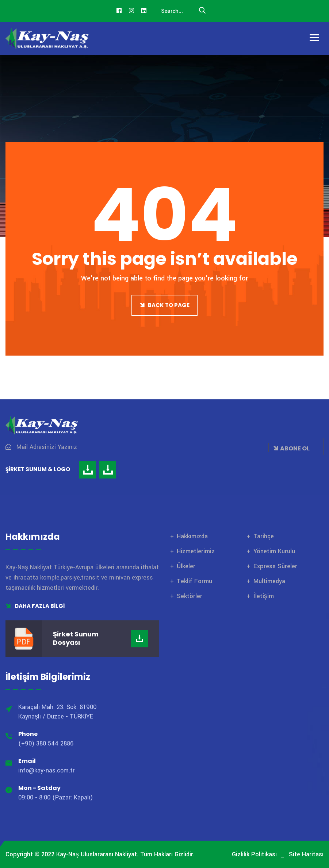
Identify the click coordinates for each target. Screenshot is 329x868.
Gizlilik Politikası (254, 854)
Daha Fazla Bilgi (35, 606)
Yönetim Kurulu (274, 551)
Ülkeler (186, 566)
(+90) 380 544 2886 (46, 743)
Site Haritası (306, 854)
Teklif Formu (194, 581)
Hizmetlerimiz (196, 551)
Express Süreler (275, 566)
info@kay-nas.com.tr (46, 770)
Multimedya (269, 581)
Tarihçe (264, 536)
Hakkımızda (192, 536)
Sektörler (190, 596)
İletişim (264, 596)
